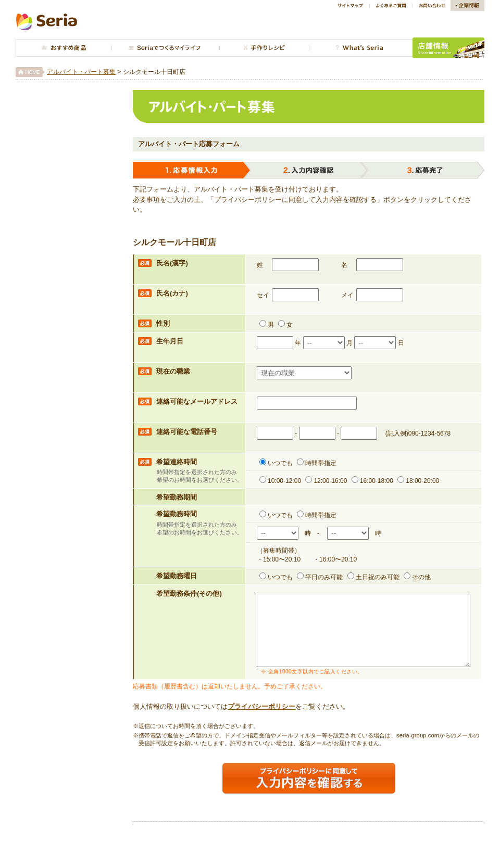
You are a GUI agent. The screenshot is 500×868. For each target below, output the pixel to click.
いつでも (276, 463)
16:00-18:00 (372, 481)
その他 (417, 577)
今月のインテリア (165, 48)
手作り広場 (264, 48)
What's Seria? (361, 48)
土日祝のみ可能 (373, 577)
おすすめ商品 (64, 48)
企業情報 (467, 5)
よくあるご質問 (391, 5)
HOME (30, 72)
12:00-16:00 (326, 481)
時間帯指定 (317, 463)
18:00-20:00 (418, 481)
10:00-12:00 (280, 481)
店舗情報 (448, 48)
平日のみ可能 (320, 577)
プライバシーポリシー (261, 720)
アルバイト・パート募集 (81, 72)
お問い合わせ (431, 5)
